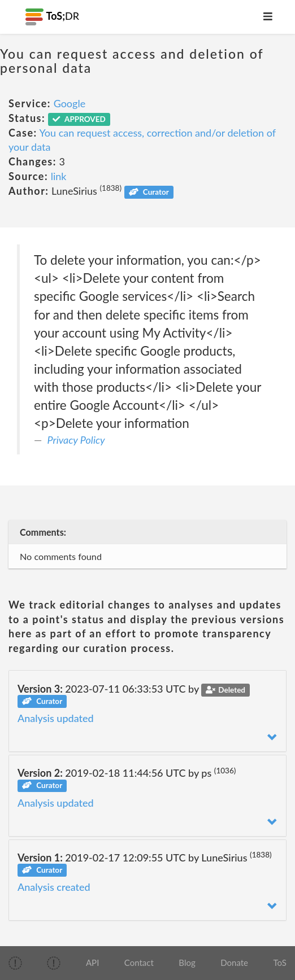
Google (70, 103)
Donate (234, 963)
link (59, 176)
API (92, 963)
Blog (187, 963)
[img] (15, 963)
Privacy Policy (76, 440)
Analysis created (54, 887)
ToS (280, 963)
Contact (139, 963)
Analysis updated (56, 718)
